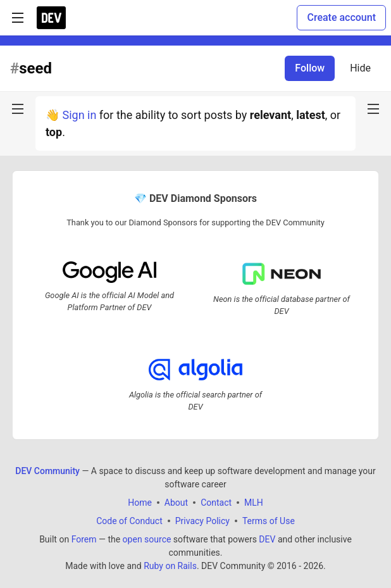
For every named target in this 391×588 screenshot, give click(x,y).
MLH (254, 503)
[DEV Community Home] (51, 18)
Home (140, 503)
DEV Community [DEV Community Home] (47, 471)
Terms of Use (269, 521)
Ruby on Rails (170, 566)
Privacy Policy (202, 521)
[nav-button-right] (373, 109)
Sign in (79, 115)
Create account (341, 17)
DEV (267, 539)
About (176, 503)
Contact (216, 503)
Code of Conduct (129, 521)
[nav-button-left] (18, 109)
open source (147, 539)
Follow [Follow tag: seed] (310, 68)
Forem (84, 539)
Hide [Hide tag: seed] (360, 68)
